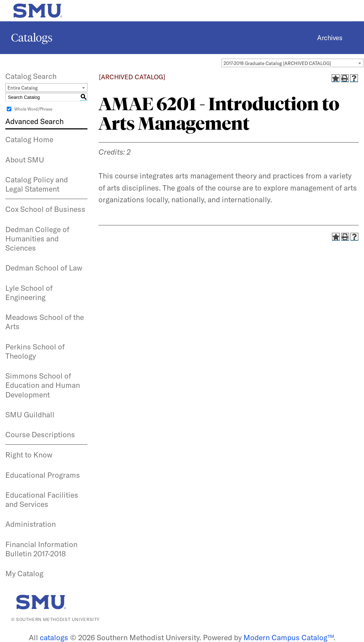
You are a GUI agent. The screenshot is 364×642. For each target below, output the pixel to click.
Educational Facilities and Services (42, 499)
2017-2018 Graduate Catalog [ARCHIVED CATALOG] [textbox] (277, 63)
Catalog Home (29, 139)
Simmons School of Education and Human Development (43, 385)
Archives (330, 38)
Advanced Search (34, 121)
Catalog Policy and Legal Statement (37, 184)
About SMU (25, 160)
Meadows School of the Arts (45, 322)
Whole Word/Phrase (33, 109)
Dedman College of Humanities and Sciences (37, 239)
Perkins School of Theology (35, 351)
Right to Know (29, 455)
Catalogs (32, 38)
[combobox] (293, 63)
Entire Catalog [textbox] (23, 88)
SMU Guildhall (30, 414)
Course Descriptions (40, 434)
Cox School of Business (45, 209)
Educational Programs (43, 475)
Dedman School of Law (44, 268)
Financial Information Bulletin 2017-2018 (41, 549)
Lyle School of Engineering (29, 293)
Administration (31, 524)
